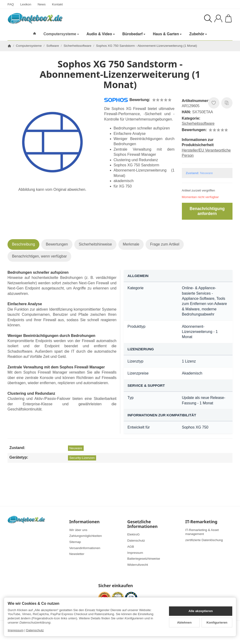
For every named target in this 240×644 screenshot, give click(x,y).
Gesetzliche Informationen (142, 524)
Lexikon (26, 4)
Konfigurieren (217, 623)
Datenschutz (35, 630)
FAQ (11, 4)
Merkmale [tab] (131, 244)
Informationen (84, 522)
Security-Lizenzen (82, 458)
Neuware (76, 448)
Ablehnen (184, 623)
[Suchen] (208, 18)
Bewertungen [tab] (57, 244)
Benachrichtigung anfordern (207, 211)
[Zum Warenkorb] (228, 18)
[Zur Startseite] (58, 18)
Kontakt (57, 4)
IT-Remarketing (201, 522)
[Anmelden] (218, 18)
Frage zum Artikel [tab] (165, 244)
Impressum (16, 630)
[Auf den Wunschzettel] (214, 103)
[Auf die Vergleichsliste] (227, 103)
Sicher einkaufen (115, 586)
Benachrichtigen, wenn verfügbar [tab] (39, 256)
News (41, 4)
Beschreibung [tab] (23, 244)
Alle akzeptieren (201, 611)
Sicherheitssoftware (198, 123)
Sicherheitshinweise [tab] (95, 244)
